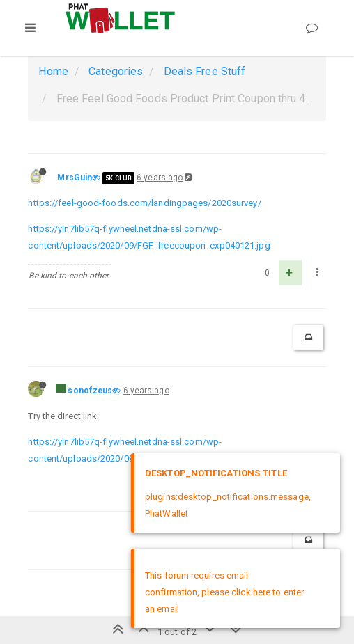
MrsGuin (75, 178)
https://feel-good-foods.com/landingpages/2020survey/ (144, 203)
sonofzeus (90, 391)
